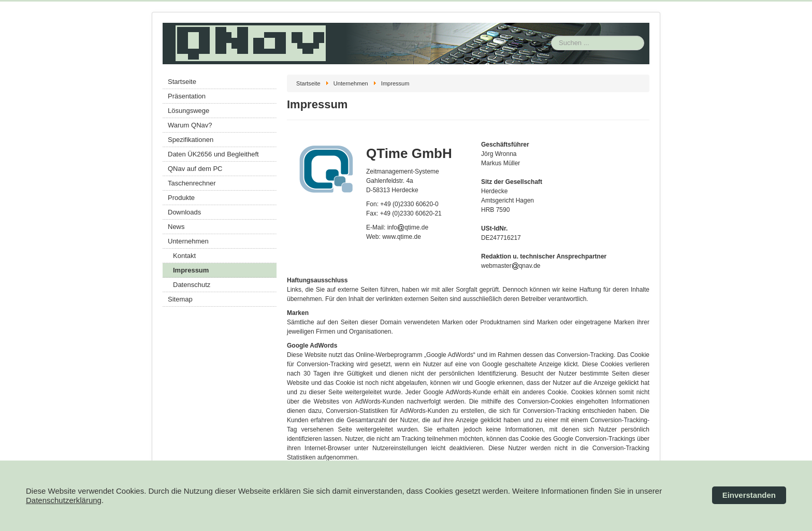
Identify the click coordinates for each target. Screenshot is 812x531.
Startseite (182, 82)
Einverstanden (749, 495)
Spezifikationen (191, 140)
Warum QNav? (190, 125)
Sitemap (180, 299)
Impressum (191, 270)
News (176, 227)
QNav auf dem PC (195, 169)
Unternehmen (188, 241)
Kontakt (184, 256)
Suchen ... (551, 23)
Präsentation (187, 96)
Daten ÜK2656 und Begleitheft (213, 154)
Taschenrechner (192, 183)
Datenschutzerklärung (64, 500)
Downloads (184, 212)
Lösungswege (189, 111)
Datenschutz (192, 285)
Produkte (181, 198)
